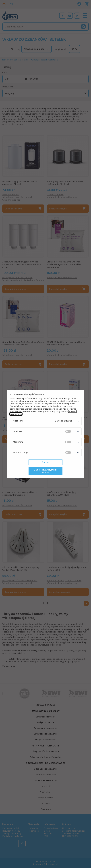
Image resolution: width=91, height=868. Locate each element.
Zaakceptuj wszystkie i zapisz (46, 471)
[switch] (68, 431)
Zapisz (46, 462)
